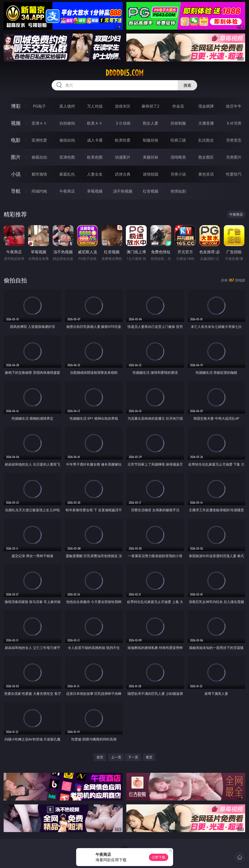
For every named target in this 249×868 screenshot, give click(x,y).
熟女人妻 (151, 123)
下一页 (133, 757)
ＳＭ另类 (234, 123)
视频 (16, 123)
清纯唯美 (178, 157)
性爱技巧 (234, 174)
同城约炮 (39, 191)
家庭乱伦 (67, 174)
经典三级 (178, 140)
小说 (16, 174)
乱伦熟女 (206, 140)
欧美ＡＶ (95, 123)
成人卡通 (95, 140)
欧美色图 (95, 157)
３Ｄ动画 (123, 123)
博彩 (16, 106)
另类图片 (234, 157)
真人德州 (67, 106)
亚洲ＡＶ (39, 123)
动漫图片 (123, 157)
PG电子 (39, 106)
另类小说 (178, 174)
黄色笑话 (206, 174)
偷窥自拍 (39, 157)
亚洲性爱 (39, 140)
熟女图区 (206, 157)
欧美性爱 (123, 140)
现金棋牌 (206, 106)
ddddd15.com (124, 73)
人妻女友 (95, 174)
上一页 (116, 757)
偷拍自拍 (67, 140)
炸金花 (178, 106)
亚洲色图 (67, 157)
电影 (16, 140)
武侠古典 (123, 174)
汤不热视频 (123, 191)
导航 (16, 191)
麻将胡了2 (150, 106)
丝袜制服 (178, 123)
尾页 (149, 757)
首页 (100, 757)
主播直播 (206, 123)
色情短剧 (178, 191)
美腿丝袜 (151, 157)
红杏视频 (151, 191)
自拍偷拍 (67, 123)
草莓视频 (95, 191)
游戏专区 (123, 106)
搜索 (187, 85)
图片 (16, 157)
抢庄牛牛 (234, 106)
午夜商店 (67, 191)
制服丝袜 (151, 140)
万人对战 (95, 106)
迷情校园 (151, 174)
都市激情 (39, 174)
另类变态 (234, 140)
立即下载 (159, 857)
